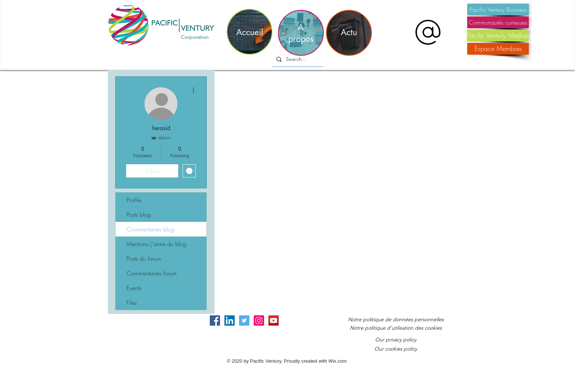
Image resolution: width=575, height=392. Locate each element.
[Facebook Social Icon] (215, 320)
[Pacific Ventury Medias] (498, 36)
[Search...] (297, 59)
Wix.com (337, 361)
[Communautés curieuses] (498, 22)
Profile (134, 200)
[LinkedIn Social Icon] (230, 320)
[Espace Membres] (498, 49)
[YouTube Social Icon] (274, 320)
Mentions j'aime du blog (156, 244)
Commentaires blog (150, 229)
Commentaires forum (152, 273)
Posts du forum (144, 259)
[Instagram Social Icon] (259, 320)
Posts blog (139, 215)
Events (134, 288)
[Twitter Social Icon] (244, 320)
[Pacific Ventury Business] (498, 10)
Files (132, 303)
